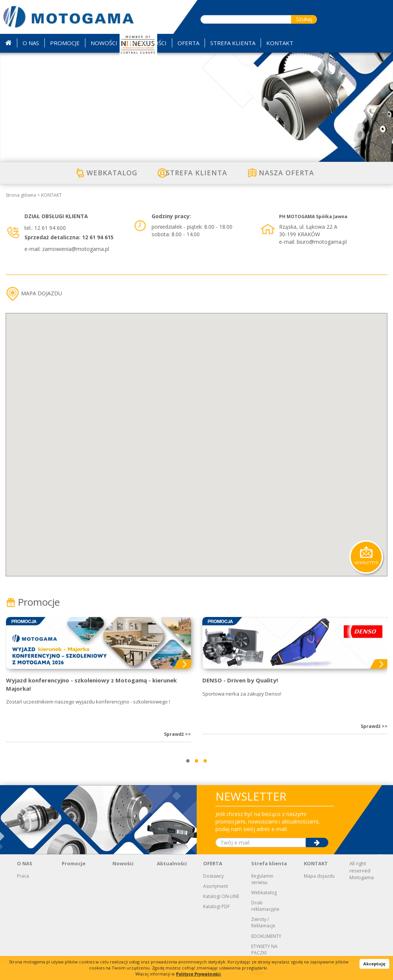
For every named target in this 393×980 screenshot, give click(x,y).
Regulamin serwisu (262, 879)
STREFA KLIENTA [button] (233, 43)
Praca (23, 876)
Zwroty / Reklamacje (263, 922)
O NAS (25, 863)
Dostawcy (213, 876)
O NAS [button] (31, 43)
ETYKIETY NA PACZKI (264, 950)
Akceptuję (374, 964)
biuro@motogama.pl (322, 242)
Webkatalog (264, 893)
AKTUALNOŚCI (147, 43)
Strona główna (21, 195)
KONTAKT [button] (280, 43)
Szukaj (304, 19)
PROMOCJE (65, 43)
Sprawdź (178, 734)
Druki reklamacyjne (265, 906)
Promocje (33, 602)
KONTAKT (51, 195)
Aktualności (172, 863)
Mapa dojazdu (319, 876)
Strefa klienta (269, 863)
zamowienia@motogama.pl (76, 249)
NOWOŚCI (104, 43)
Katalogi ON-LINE (221, 896)
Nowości (123, 863)
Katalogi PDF (216, 906)
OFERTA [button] (188, 43)
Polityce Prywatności (198, 974)
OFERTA (213, 863)
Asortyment (215, 886)
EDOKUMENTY (266, 936)
